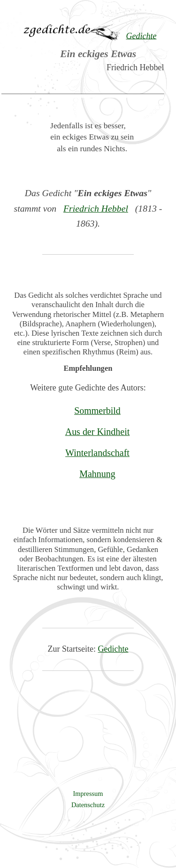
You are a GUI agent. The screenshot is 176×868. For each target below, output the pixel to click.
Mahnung (97, 474)
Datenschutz (88, 805)
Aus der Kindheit (98, 432)
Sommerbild (97, 411)
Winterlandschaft (97, 453)
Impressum (88, 794)
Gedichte (113, 649)
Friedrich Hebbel (96, 208)
